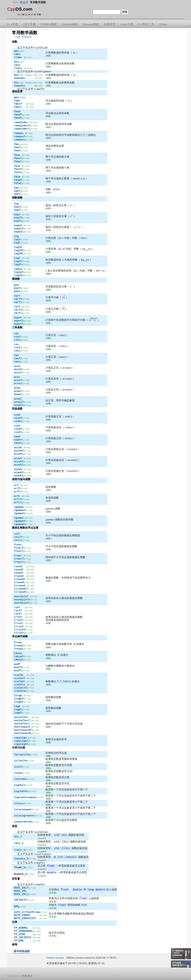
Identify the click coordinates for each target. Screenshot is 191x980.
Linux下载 (127, 24)
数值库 (24, 2)
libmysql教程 (91, 24)
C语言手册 (29, 24)
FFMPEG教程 (49, 24)
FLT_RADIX (64, 681)
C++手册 (13, 24)
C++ (16, 2)
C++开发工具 (146, 24)
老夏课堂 (110, 24)
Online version (55, 958)
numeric (27, 37)
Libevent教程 (70, 24)
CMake (163, 24)
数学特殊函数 (22, 951)
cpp (18, 37)
